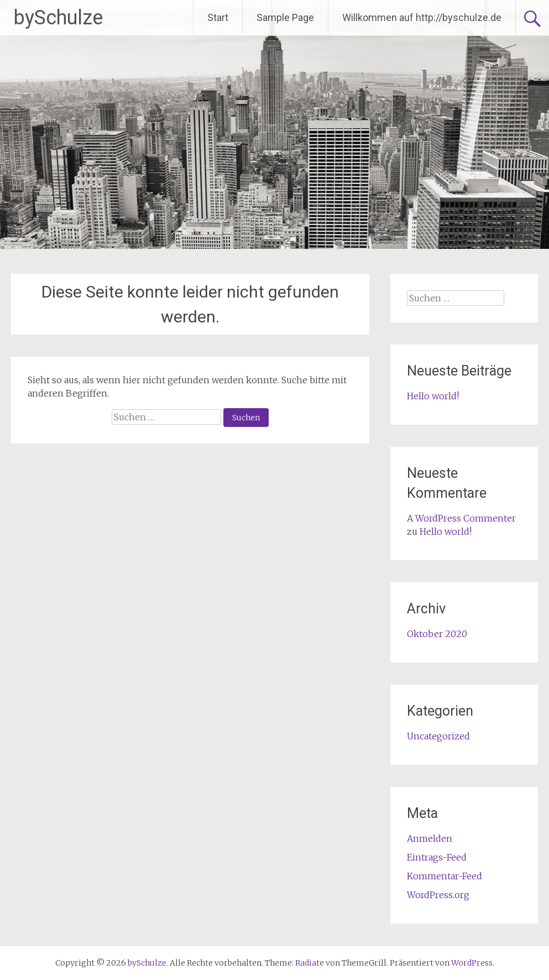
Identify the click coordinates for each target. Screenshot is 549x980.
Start (218, 17)
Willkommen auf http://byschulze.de (422, 17)
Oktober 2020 (437, 634)
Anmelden (430, 838)
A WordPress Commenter (461, 518)
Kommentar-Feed (445, 876)
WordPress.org (438, 895)
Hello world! (433, 396)
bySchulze (58, 18)
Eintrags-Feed (437, 857)
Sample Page (285, 17)
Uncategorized (438, 736)
